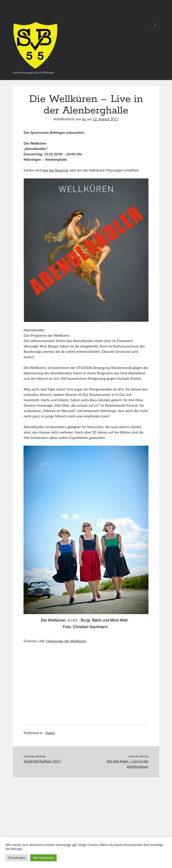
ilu (84, 119)
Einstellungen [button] (17, 858)
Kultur (50, 733)
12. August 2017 (106, 119)
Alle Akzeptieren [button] (43, 858)
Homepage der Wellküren (66, 641)
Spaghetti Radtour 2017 (42, 761)
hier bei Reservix (55, 170)
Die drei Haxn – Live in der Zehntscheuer (127, 764)
